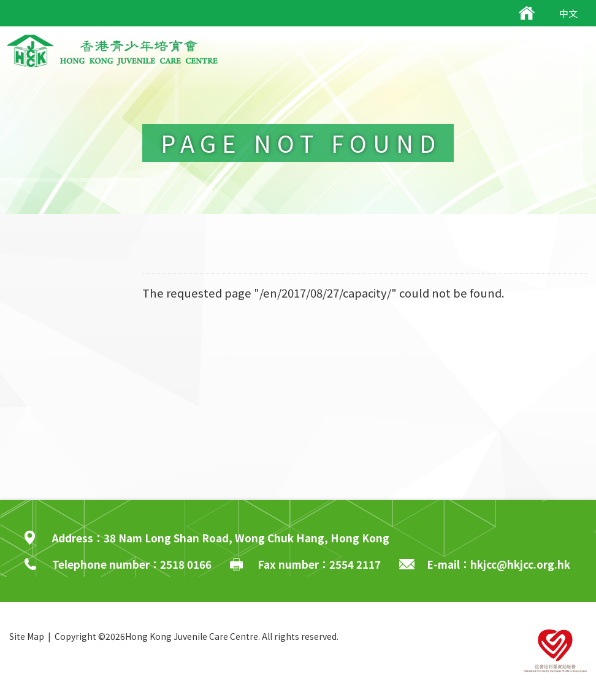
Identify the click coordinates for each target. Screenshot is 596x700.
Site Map (27, 636)
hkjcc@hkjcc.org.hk (520, 564)
